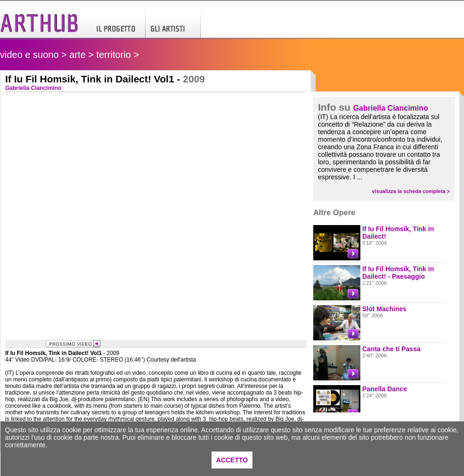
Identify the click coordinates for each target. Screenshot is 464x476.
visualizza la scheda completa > (411, 191)
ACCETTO (232, 460)
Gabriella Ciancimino (391, 108)
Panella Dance (385, 389)
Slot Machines (384, 309)
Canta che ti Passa (391, 349)
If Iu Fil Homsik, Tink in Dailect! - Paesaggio (398, 273)
